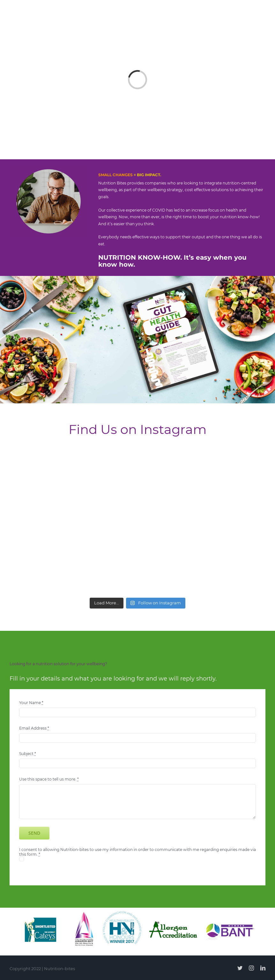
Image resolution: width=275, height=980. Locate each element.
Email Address (34, 728)
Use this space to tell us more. (49, 779)
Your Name (31, 703)
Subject (28, 754)
